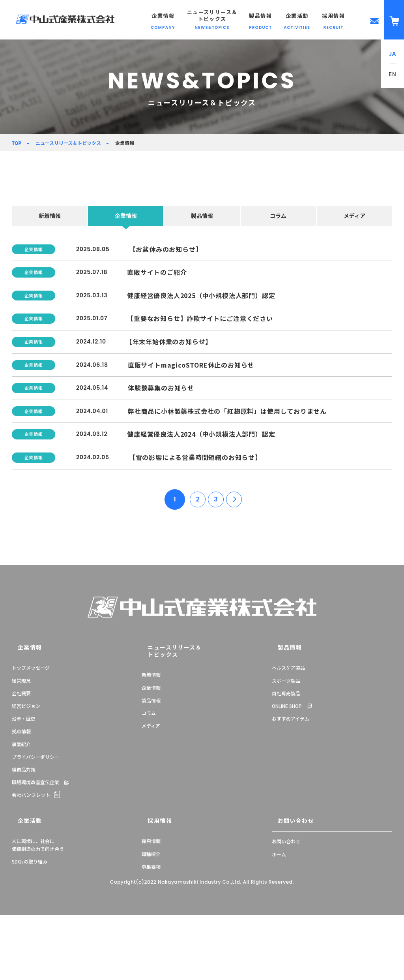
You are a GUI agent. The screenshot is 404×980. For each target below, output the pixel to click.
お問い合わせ (287, 886)
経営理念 (21, 748)
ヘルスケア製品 (288, 736)
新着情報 (50, 216)
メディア (354, 216)
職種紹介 (151, 919)
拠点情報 (21, 799)
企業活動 (22, 886)
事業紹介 (21, 812)
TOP (17, 143)
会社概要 (21, 761)
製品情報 (202, 216)
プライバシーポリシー (36, 825)
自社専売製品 (286, 761)
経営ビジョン (26, 774)
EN (393, 74)
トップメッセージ (31, 736)
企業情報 (126, 216)
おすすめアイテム (291, 786)
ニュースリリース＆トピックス (68, 143)
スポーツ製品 (286, 748)
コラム (278, 216)
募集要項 (151, 931)
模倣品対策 (24, 837)
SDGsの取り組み (30, 926)
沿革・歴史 (24, 786)
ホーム (279, 919)
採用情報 (151, 886)
